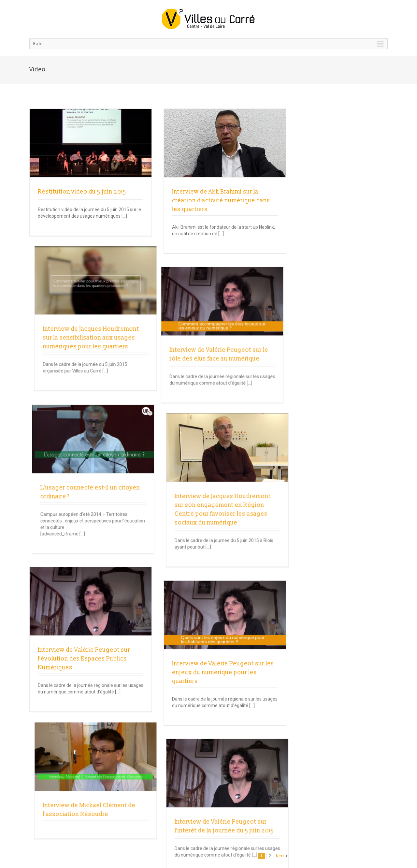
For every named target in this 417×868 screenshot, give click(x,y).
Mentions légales (170, 809)
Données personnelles (175, 816)
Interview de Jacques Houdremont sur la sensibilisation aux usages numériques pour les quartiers (264, 201)
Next (280, 726)
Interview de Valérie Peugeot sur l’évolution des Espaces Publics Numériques (84, 492)
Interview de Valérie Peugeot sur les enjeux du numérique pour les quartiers (178, 516)
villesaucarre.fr (179, 796)
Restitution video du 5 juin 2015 (82, 192)
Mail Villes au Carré (185, 790)
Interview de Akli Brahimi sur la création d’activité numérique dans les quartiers (176, 201)
